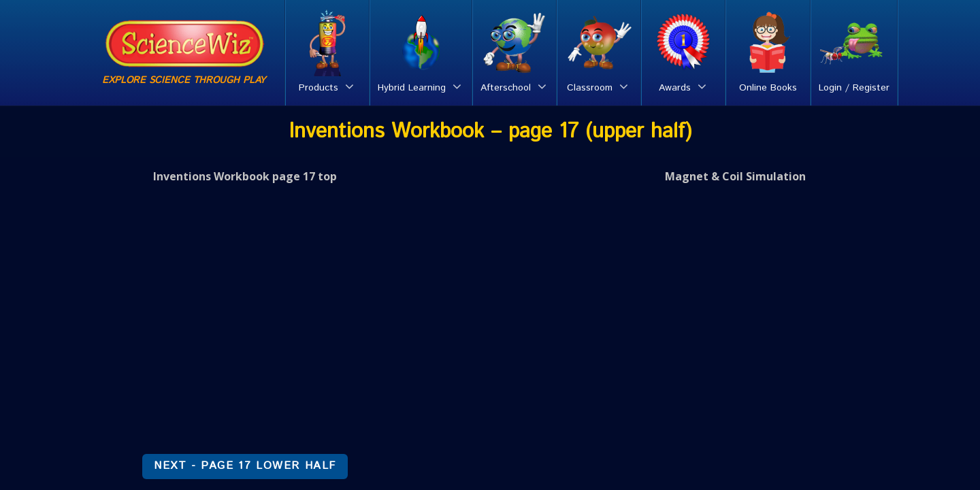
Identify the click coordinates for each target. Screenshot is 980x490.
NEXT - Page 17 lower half (245, 466)
